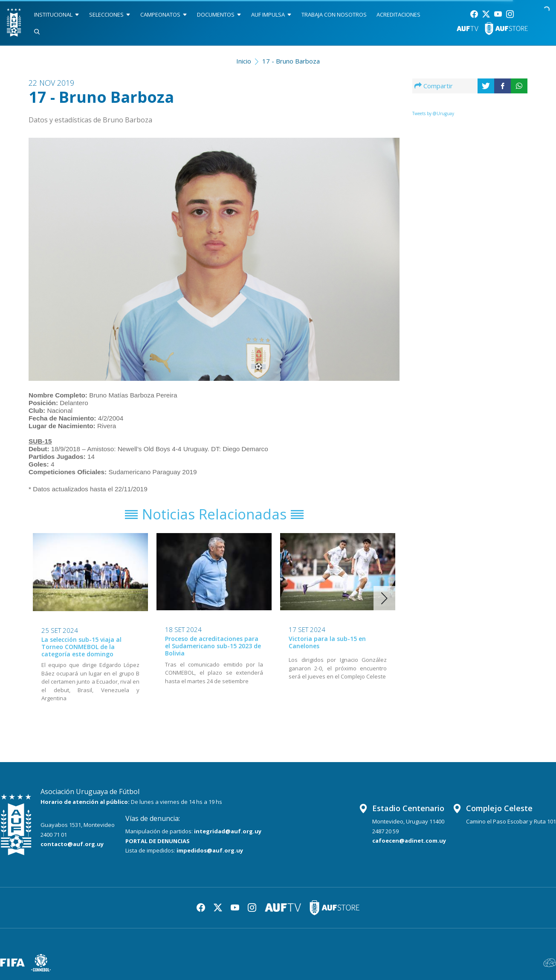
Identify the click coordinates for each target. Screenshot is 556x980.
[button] (384, 598)
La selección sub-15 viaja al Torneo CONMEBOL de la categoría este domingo (81, 647)
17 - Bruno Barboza (291, 61)
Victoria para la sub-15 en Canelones (327, 642)
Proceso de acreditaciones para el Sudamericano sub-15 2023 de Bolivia (213, 646)
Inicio (244, 61)
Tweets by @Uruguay (433, 113)
